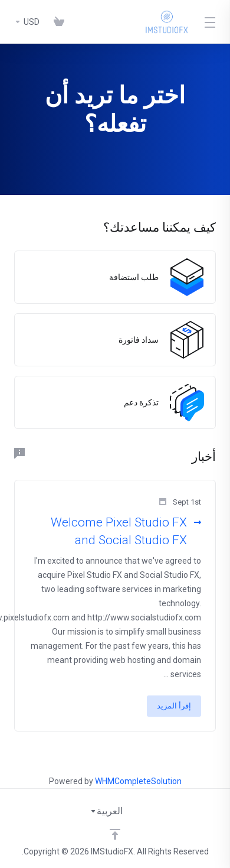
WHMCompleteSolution (138, 781)
